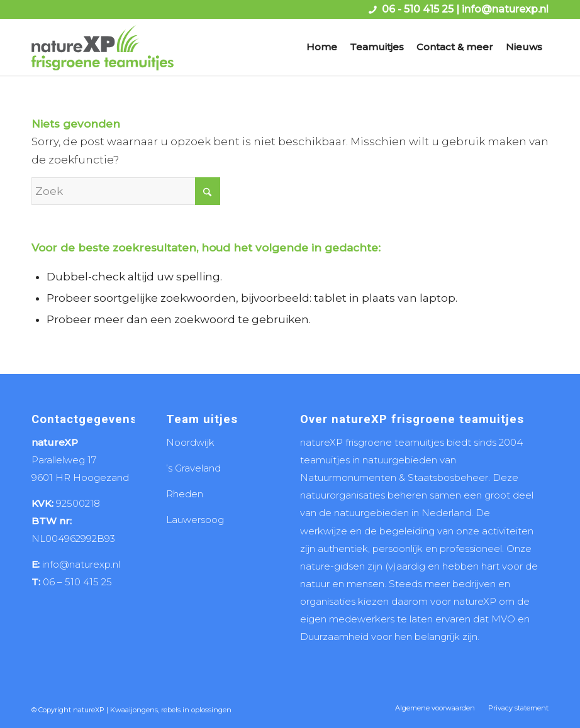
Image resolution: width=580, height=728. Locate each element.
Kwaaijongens (134, 710)
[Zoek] (126, 191)
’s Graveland (193, 468)
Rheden (185, 494)
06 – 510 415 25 (77, 582)
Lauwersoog (195, 520)
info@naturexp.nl (505, 9)
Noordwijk (190, 442)
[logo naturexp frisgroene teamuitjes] (103, 47)
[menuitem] (322, 47)
